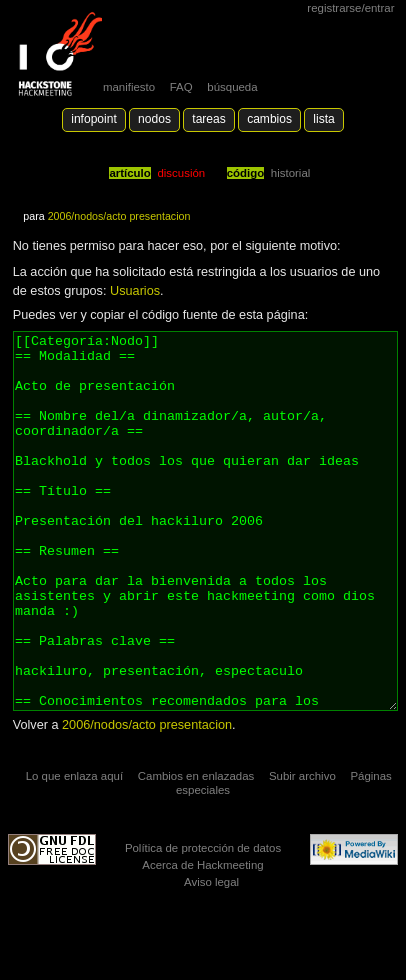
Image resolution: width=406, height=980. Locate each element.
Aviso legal (211, 957)
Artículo (129, 173)
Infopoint (94, 119)
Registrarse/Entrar (350, 8)
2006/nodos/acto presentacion (119, 216)
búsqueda (232, 87)
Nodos (154, 119)
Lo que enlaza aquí (74, 851)
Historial (290, 173)
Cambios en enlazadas (196, 851)
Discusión (181, 173)
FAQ (181, 87)
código (246, 173)
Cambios (269, 119)
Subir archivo (302, 851)
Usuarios (135, 291)
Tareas (208, 119)
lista (323, 119)
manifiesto (129, 87)
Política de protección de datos (203, 923)
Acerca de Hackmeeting (202, 940)
